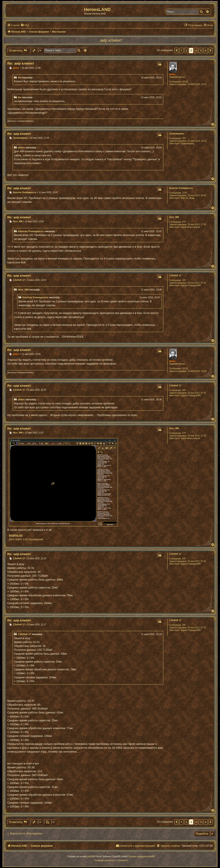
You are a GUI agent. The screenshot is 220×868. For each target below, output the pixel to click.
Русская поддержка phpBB (141, 856)
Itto (20, 78)
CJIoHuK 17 (175, 276)
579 (184, 222)
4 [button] (196, 50)
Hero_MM (174, 217)
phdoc (173, 74)
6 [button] (206, 50)
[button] (177, 50)
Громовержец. (177, 134)
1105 (185, 193)
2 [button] (186, 50)
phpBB (90, 856)
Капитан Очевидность (181, 188)
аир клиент (111, 40)
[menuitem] (25, 25)
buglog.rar (16, 535)
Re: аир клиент (21, 63)
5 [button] (201, 50)
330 (184, 138)
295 (184, 280)
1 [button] (181, 50)
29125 (185, 82)
